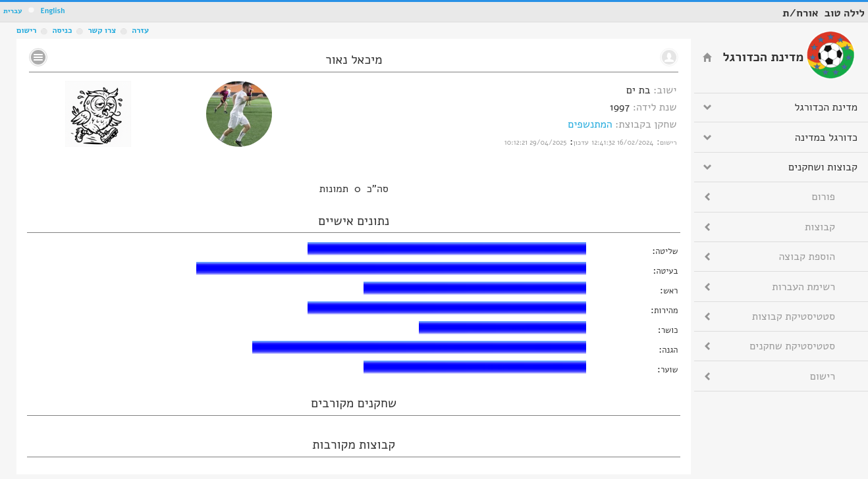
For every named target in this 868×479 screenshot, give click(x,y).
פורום (824, 197)
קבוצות (820, 227)
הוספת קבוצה (807, 257)
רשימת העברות (803, 287)
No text (38, 57)
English (52, 11)
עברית (13, 11)
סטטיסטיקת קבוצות (794, 316)
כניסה (62, 30)
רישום (26, 30)
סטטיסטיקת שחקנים (792, 346)
